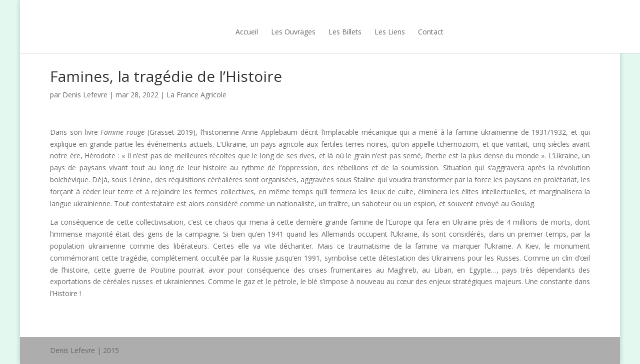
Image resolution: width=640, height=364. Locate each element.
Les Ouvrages (274, 32)
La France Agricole (196, 95)
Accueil (227, 32)
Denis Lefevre (85, 95)
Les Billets (325, 32)
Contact (411, 32)
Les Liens (370, 32)
